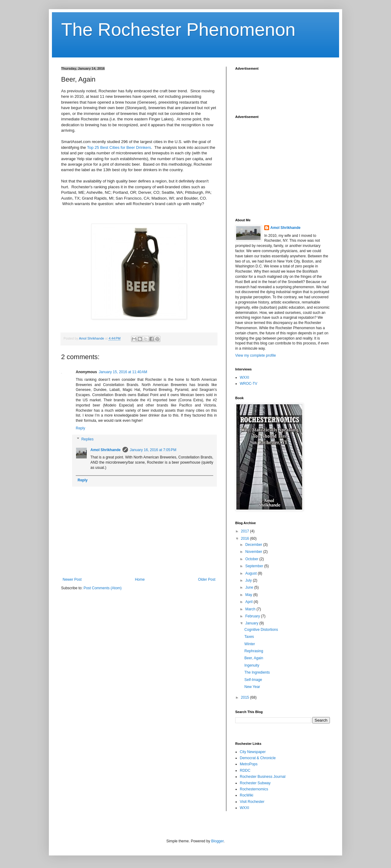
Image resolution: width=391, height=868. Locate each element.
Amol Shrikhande (106, 450)
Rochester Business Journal (263, 777)
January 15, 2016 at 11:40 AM (123, 372)
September (255, 566)
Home (140, 579)
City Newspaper (253, 752)
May (249, 595)
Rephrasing (254, 651)
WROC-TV (248, 384)
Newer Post (72, 579)
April (249, 602)
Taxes (249, 637)
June (250, 587)
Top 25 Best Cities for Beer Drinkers (119, 147)
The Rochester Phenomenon (178, 29)
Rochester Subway (255, 783)
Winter (250, 644)
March (251, 609)
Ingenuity (252, 665)
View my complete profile (256, 355)
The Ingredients (257, 672)
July (249, 580)
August (252, 573)
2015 (246, 697)
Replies (87, 439)
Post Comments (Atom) (102, 588)
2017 (246, 531)
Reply (80, 428)
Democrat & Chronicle (258, 758)
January (252, 623)
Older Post (207, 579)
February (253, 616)
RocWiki (247, 795)
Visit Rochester (252, 802)
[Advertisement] (284, 89)
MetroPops (249, 764)
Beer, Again (254, 658)
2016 (246, 539)
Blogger (217, 841)
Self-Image (253, 680)
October (252, 559)
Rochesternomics (254, 789)
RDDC (245, 771)
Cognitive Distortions (261, 630)
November (254, 552)
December (254, 545)
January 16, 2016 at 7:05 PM (153, 450)
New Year (252, 687)
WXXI (245, 377)
